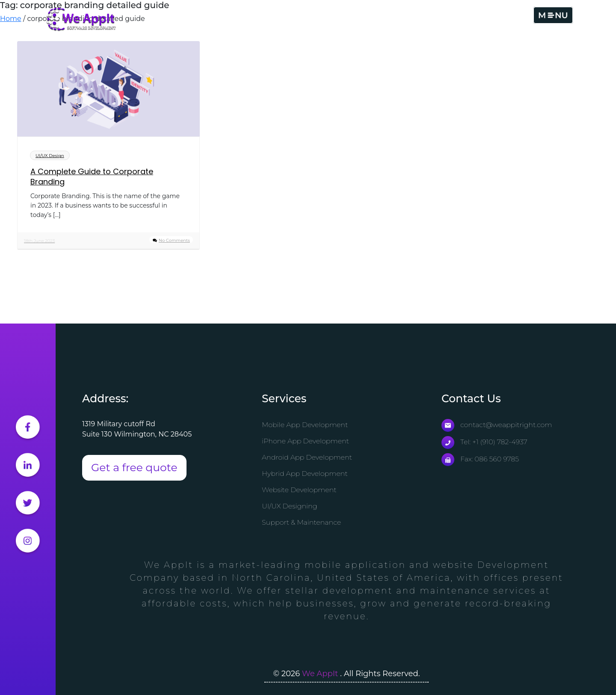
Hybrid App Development (305, 474)
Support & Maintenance (301, 522)
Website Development (299, 490)
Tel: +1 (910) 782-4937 (484, 442)
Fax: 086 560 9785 (480, 459)
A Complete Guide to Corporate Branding (92, 177)
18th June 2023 (39, 241)
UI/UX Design (50, 156)
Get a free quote (134, 467)
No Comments (174, 240)
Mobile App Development (305, 425)
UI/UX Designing (290, 506)
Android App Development (307, 457)
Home (11, 19)
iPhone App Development (305, 441)
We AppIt (321, 674)
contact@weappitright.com (497, 425)
